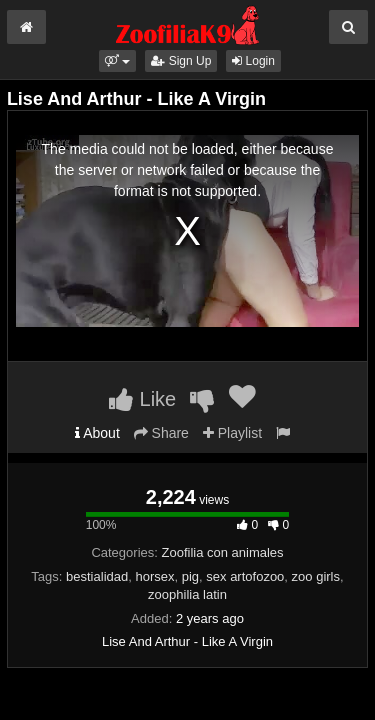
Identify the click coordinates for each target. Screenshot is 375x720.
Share (161, 433)
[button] (117, 61)
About (97, 433)
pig (190, 576)
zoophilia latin (187, 594)
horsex (154, 576)
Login (253, 61)
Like (142, 399)
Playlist (232, 433)
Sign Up (181, 61)
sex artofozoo (245, 576)
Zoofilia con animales (222, 552)
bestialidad (97, 576)
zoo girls (316, 576)
